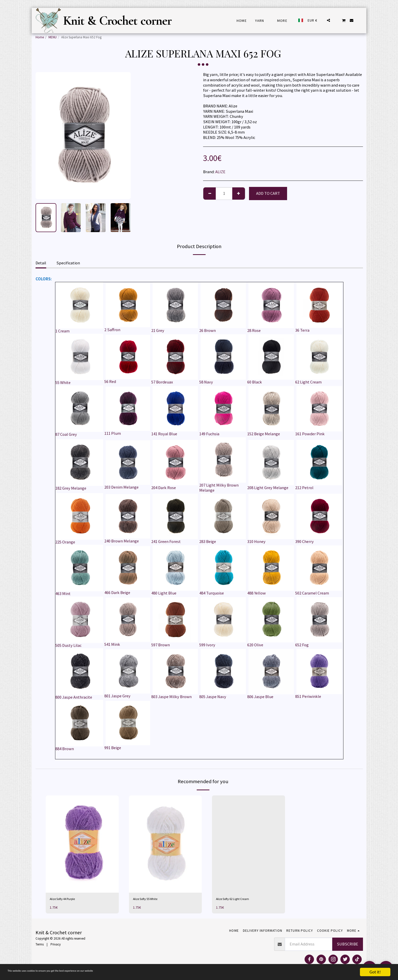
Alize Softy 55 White (150, 900)
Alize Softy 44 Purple (68, 900)
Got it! (375, 972)
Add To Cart (268, 193)
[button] (328, 20)
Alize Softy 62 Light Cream (239, 900)
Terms (40, 946)
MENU (53, 37)
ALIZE (220, 172)
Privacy (56, 946)
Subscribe (347, 946)
